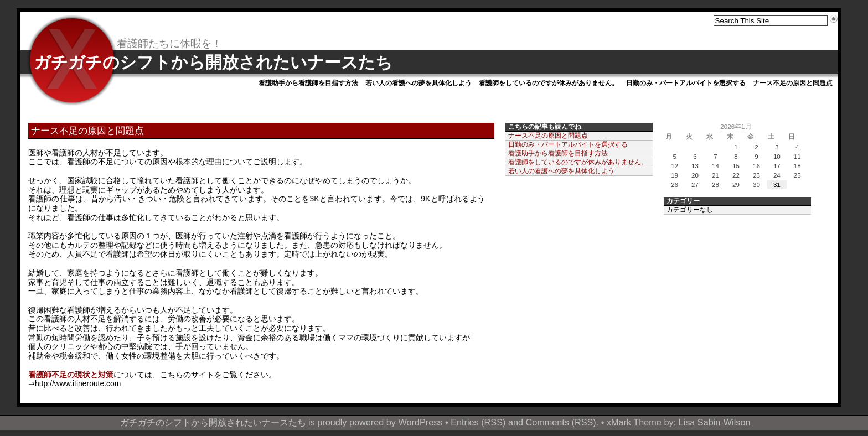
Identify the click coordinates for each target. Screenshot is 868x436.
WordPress (420, 422)
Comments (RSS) (561, 422)
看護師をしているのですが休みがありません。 (549, 83)
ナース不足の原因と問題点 (793, 83)
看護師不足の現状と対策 (71, 375)
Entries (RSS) (478, 422)
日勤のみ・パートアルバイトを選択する (686, 83)
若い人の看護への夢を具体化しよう (418, 83)
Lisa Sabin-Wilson (715, 422)
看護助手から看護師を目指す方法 (308, 83)
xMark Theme (634, 422)
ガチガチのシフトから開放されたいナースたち (213, 62)
